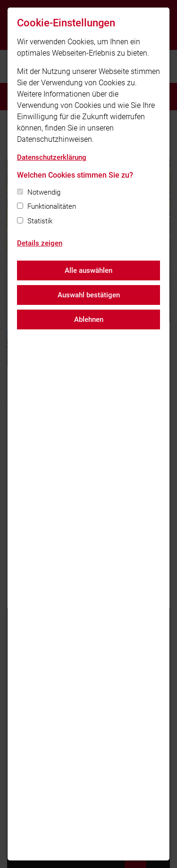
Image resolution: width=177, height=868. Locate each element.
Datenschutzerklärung (52, 157)
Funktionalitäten (52, 206)
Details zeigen (40, 243)
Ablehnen (89, 319)
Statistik (40, 221)
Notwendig (44, 192)
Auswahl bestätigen (89, 295)
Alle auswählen (88, 270)
